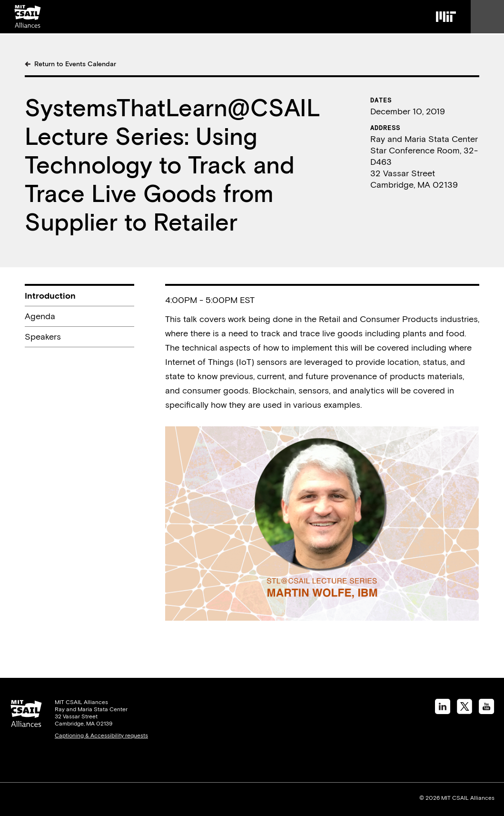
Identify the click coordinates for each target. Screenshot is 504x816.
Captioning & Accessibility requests (101, 735)
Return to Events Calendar (75, 64)
